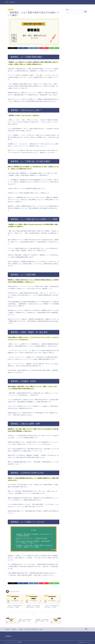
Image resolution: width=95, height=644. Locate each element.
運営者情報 (8, 636)
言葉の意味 (11, 10)
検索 (67, 10)
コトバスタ (10, 2)
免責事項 (20, 642)
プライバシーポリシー (11, 642)
